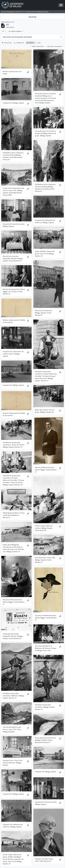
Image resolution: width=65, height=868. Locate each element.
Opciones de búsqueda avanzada (17, 37)
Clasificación (19, 43)
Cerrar (12, 22)
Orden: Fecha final (38, 46)
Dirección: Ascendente (55, 46)
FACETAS (32, 17)
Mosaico (30, 43)
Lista (38, 43)
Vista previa (7, 43)
